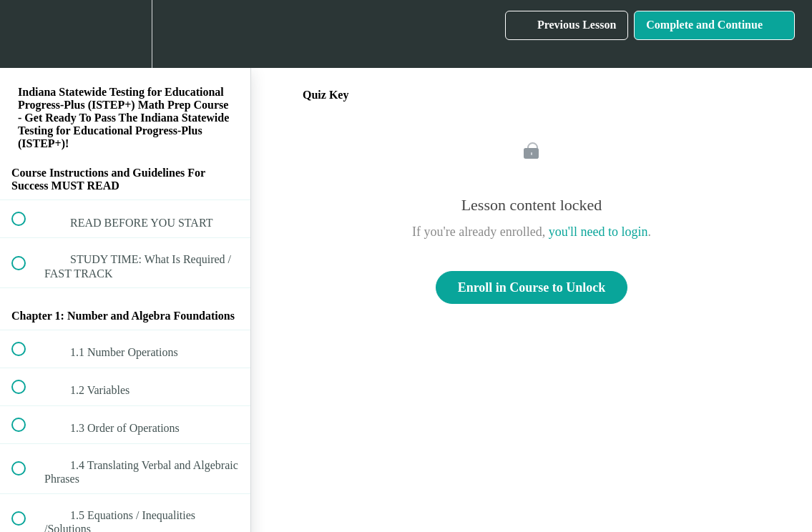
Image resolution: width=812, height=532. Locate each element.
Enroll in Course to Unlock (532, 287)
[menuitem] (125, 34)
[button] (26, 34)
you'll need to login (598, 232)
